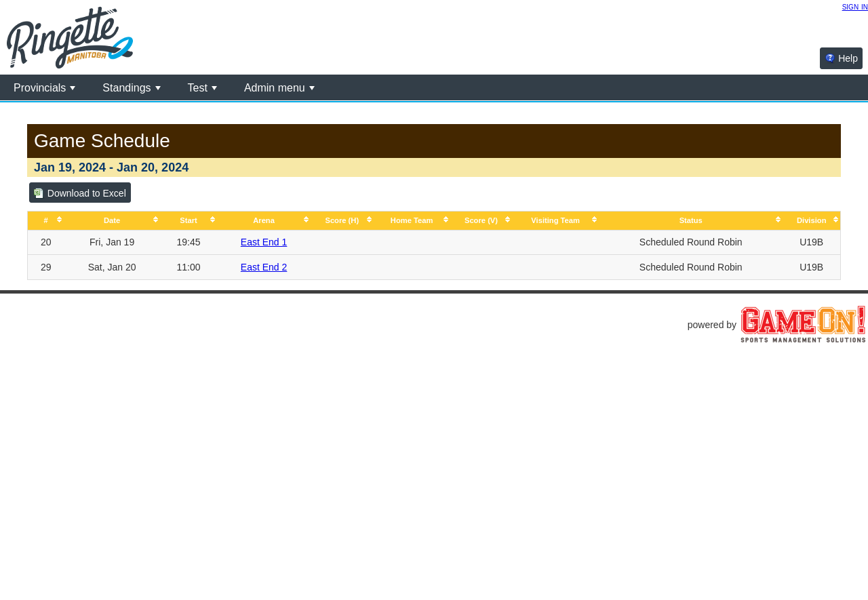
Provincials (44, 88)
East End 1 (264, 242)
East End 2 (264, 267)
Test (202, 88)
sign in (855, 6)
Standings (131, 88)
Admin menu (279, 88)
